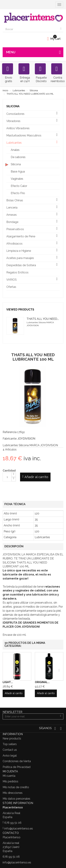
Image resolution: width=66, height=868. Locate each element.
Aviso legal (10, 756)
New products (12, 739)
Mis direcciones (13, 793)
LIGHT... (8, 682)
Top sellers (10, 744)
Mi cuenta (9, 776)
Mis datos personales (16, 799)
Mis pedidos (10, 781)
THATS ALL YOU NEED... (43, 319)
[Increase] (14, 475)
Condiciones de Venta (17, 761)
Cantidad (9, 471)
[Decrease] (14, 479)
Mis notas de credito (16, 787)
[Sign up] (61, 716)
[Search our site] (30, 29)
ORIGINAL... (42, 682)
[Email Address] (30, 716)
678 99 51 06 (13, 823)
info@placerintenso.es (19, 829)
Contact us (10, 750)
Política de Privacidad (17, 767)
